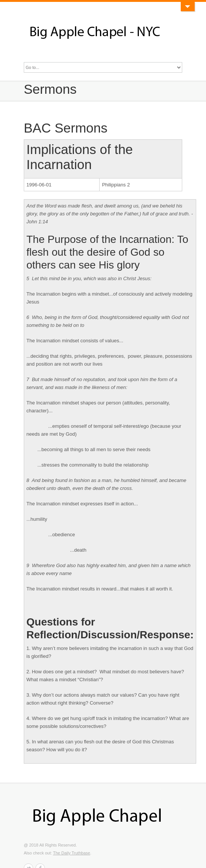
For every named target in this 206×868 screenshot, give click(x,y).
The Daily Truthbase (71, 853)
